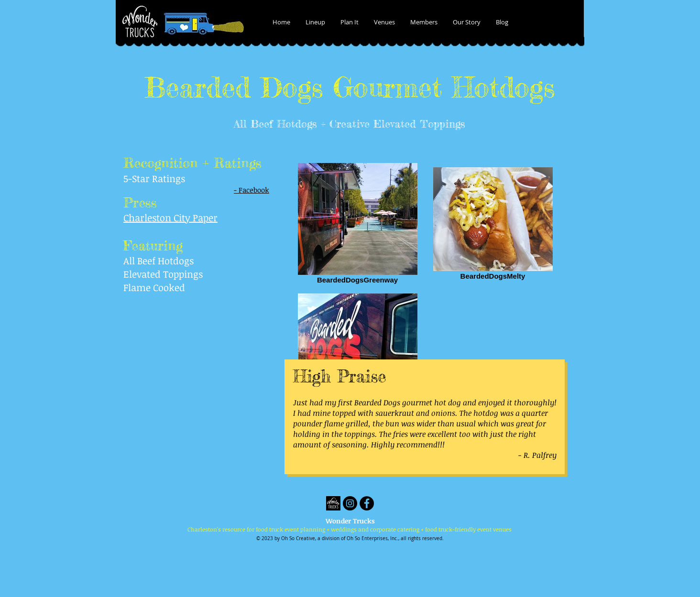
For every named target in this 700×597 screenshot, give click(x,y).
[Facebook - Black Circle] (367, 503)
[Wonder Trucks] (333, 503)
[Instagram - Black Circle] (350, 503)
